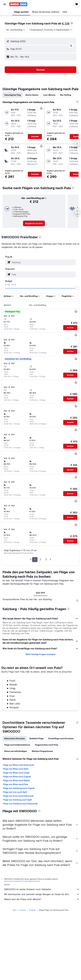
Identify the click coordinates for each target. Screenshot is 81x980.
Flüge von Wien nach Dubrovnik (18, 765)
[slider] (77, 288)
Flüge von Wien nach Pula (16, 784)
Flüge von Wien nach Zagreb (17, 777)
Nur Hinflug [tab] (66, 95)
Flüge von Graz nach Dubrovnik (18, 796)
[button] (5, 4)
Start (15, 910)
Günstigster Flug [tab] (13, 95)
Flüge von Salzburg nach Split (17, 800)
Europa (23, 910)
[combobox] (16, 30)
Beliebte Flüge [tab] (37, 738)
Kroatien (32, 910)
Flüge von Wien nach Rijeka (16, 780)
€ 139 (66, 23)
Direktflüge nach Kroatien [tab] (61, 738)
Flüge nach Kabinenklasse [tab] (17, 745)
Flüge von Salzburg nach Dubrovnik (20, 804)
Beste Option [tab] (32, 95)
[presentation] (72, 23)
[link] (34, 223)
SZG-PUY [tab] (40, 593)
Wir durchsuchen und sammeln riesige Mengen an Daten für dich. (42, 894)
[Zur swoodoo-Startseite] (18, 4)
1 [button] (35, 559)
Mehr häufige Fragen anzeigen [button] (41, 654)
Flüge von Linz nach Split (15, 792)
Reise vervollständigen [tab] (16, 751)
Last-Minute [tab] (49, 95)
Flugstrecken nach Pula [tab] (46, 745)
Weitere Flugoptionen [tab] (42, 751)
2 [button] (40, 559)
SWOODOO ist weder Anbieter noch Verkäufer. (42, 889)
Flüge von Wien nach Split (16, 769)
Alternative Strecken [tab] (15, 738)
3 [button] (46, 559)
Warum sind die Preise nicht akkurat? (42, 899)
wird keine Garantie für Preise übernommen (22, 881)
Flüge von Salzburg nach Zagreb (19, 788)
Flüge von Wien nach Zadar (16, 773)
